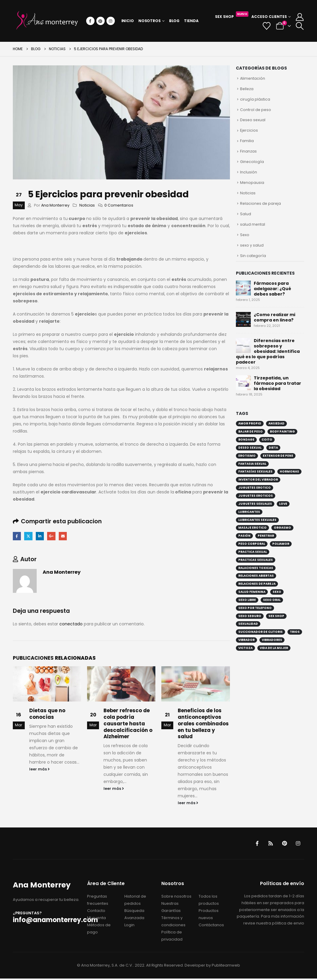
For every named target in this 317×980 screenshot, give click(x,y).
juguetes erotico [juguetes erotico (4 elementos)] (255, 496)
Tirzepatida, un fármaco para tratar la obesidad (277, 391)
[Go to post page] (47, 684)
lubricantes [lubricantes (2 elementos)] (249, 520)
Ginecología (252, 166)
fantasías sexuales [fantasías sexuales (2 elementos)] (255, 480)
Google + (53, 536)
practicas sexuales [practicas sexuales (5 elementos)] (256, 568)
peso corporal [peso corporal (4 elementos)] (252, 552)
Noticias (87, 205)
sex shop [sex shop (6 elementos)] (276, 624)
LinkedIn (41, 536)
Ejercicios (249, 133)
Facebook (17, 536)
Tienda (191, 21)
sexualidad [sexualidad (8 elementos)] (248, 632)
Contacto (96, 912)
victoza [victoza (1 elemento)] (245, 656)
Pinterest (283, 844)
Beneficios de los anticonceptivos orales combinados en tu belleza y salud (203, 724)
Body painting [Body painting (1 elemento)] (282, 440)
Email (65, 536)
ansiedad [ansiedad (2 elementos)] (276, 431)
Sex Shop (232, 16)
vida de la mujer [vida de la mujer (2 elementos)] (274, 656)
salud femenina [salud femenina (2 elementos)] (252, 600)
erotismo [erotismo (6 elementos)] (247, 464)
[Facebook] (90, 21)
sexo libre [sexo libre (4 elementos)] (247, 608)
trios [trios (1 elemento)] (295, 640)
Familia (247, 144)
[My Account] (300, 17)
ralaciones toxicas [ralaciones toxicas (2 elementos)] (256, 576)
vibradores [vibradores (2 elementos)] (272, 648)
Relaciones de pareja (261, 209)
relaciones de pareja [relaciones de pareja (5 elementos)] (257, 592)
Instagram (298, 844)
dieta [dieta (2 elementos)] (273, 456)
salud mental (253, 231)
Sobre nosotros (176, 898)
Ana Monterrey (55, 205)
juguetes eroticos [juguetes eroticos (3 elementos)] (256, 504)
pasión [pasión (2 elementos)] (244, 544)
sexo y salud (252, 253)
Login (129, 926)
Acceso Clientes (269, 17)
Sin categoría (253, 263)
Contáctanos (211, 926)
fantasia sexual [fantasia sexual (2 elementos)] (252, 472)
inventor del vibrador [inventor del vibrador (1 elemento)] (258, 488)
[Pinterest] (100, 21)
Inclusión (249, 177)
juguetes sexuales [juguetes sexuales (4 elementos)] (255, 512)
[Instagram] (111, 21)
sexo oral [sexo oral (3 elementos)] (272, 608)
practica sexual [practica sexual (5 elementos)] (253, 560)
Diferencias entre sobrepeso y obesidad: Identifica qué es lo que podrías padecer (268, 359)
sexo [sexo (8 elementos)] (277, 600)
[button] (300, 26)
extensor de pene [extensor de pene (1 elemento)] (278, 464)
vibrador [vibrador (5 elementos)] (246, 648)
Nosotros (150, 21)
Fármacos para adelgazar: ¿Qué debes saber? (272, 297)
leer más (40, 770)
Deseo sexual (253, 122)
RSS (269, 844)
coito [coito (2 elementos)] (267, 448)
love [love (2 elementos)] (283, 512)
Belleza (247, 89)
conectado (71, 624)
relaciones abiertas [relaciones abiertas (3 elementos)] (256, 584)
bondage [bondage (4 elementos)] (246, 448)
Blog (174, 21)
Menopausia (252, 187)
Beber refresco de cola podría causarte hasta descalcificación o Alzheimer (128, 724)
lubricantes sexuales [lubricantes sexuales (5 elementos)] (257, 528)
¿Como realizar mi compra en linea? (275, 325)
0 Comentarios (119, 205)
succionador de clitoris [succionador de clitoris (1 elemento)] (260, 640)
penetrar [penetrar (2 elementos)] (266, 544)
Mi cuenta (96, 919)
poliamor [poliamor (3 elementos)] (281, 552)
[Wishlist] (267, 26)
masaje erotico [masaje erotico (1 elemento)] (252, 536)
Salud (246, 220)
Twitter (29, 536)
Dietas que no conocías (47, 714)
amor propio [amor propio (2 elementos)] (250, 431)
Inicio (128, 21)
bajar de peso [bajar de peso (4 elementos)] (250, 440)
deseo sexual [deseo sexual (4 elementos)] (250, 456)
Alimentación (253, 79)
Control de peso (256, 111)
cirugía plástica (255, 100)
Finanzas (249, 155)
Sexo (245, 242)
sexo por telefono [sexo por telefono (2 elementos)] (255, 616)
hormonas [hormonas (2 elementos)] (289, 480)
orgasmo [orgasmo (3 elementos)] (282, 536)
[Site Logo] (47, 21)
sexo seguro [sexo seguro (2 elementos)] (250, 624)
